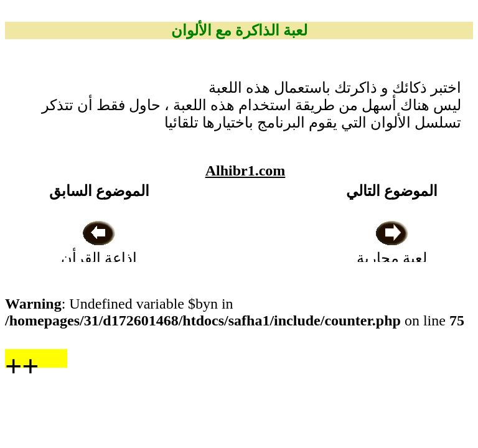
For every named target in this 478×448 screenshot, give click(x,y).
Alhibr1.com (246, 170)
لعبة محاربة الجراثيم (392, 258)
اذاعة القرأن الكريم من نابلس (99, 258)
